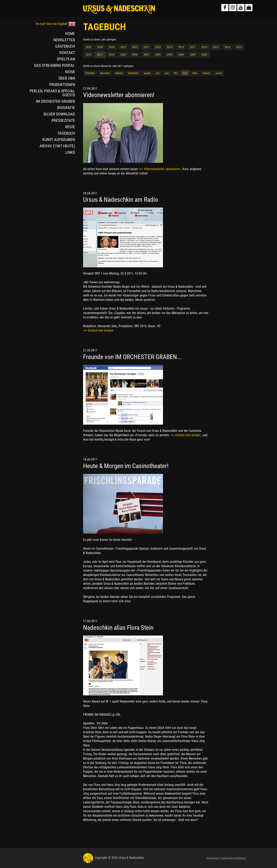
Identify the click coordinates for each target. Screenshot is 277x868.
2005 (170, 55)
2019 (170, 47)
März (195, 73)
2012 (88, 55)
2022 (135, 47)
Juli (158, 73)
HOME (70, 33)
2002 (204, 55)
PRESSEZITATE (63, 120)
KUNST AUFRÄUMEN (59, 140)
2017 (193, 47)
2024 (112, 47)
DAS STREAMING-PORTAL (55, 65)
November (105, 73)
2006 (158, 55)
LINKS (70, 152)
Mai (176, 73)
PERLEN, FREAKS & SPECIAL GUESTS (52, 93)
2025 (100, 47)
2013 (239, 47)
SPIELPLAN (66, 59)
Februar (206, 73)
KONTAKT (67, 53)
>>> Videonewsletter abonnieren (160, 169)
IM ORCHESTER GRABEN (55, 101)
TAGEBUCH (66, 133)
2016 (204, 47)
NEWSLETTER (64, 40)
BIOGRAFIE (66, 108)
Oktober (119, 73)
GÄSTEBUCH (65, 46)
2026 (88, 47)
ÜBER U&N (67, 78)
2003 (193, 55)
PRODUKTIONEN (62, 85)
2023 (123, 47)
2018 (181, 47)
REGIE (70, 127)
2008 (135, 55)
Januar (219, 73)
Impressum (213, 858)
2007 (146, 55)
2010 (112, 55)
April (185, 73)
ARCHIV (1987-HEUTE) (57, 146)
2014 (227, 47)
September (133, 73)
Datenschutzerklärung (234, 858)
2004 (181, 55)
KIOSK (70, 72)
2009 (123, 55)
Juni (167, 73)
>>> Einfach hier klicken (98, 330)
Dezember (90, 73)
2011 (100, 55)
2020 (158, 47)
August (147, 73)
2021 (146, 47)
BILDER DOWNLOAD (59, 114)
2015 (216, 47)
